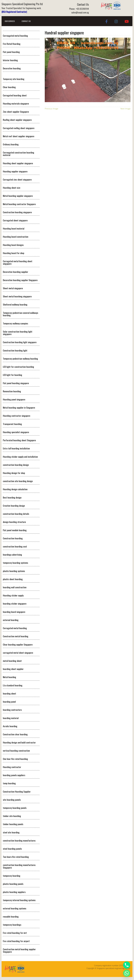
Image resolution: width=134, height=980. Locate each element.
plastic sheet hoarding (13, 579)
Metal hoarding (9, 677)
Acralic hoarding (10, 726)
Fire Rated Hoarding (12, 44)
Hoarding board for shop (14, 253)
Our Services (10, 21)
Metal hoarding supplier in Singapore (19, 407)
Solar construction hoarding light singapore (18, 333)
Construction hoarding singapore (17, 212)
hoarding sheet (9, 693)
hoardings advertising (12, 555)
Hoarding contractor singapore (17, 416)
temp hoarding (9, 783)
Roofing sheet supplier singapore (17, 120)
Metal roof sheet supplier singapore (19, 136)
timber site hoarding (12, 816)
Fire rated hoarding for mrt (15, 933)
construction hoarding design (16, 465)
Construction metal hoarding (16, 636)
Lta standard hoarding (13, 685)
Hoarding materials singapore (16, 103)
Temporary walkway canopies (15, 323)
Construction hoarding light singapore (20, 342)
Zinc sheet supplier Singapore (16, 112)
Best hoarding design (12, 497)
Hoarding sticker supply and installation (20, 457)
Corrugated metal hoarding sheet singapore (18, 262)
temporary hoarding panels (15, 808)
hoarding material (11, 718)
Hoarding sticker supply (13, 595)
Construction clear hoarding (15, 734)
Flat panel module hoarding (15, 530)
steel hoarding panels (12, 849)
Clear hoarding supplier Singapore (18, 644)
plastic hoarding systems (14, 571)
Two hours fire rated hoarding (16, 857)
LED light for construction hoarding (18, 367)
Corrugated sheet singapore (15, 220)
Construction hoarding (13, 538)
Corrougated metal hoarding (15, 36)
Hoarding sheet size (12, 188)
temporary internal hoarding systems (19, 900)
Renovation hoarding (12, 391)
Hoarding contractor (12, 767)
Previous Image (51, 109)
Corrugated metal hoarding (15, 628)
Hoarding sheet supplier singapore (18, 163)
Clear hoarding (9, 87)
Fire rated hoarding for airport (16, 941)
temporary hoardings (12, 925)
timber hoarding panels (13, 824)
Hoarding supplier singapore (15, 171)
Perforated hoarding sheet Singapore (19, 440)
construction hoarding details (16, 514)
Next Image (125, 109)
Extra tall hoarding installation (16, 448)
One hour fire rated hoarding (15, 759)
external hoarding (11, 620)
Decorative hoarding (12, 68)
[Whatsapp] (127, 973)
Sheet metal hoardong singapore (17, 296)
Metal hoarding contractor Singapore (19, 204)
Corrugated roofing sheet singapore (19, 128)
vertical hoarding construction (16, 751)
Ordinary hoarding (11, 144)
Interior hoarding (10, 60)
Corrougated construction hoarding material (19, 154)
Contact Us (26, 21)
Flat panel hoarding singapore (16, 383)
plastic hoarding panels (13, 884)
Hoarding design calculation (15, 489)
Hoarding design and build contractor (19, 742)
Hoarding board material (14, 228)
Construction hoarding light (15, 350)
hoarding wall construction (15, 587)
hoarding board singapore (14, 612)
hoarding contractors (12, 710)
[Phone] (127, 965)
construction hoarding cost (15, 546)
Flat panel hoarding (11, 52)
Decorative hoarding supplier (16, 272)
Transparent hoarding (12, 424)
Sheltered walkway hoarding (15, 304)
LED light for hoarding (12, 375)
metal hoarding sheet (12, 661)
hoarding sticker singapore (15, 603)
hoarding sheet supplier (13, 669)
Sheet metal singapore (13, 288)
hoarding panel (9, 702)
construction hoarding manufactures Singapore (19, 866)
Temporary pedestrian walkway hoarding (20, 359)
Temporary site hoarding (14, 79)
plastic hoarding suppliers (14, 892)
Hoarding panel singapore (14, 399)
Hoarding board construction (16, 237)
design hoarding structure (14, 522)
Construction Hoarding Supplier (17, 791)
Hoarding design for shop (14, 473)
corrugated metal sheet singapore (18, 653)
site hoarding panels (12, 800)
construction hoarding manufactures (19, 840)
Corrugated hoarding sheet (15, 95)
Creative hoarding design (14, 506)
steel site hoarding (11, 832)
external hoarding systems (15, 908)
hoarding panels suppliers (14, 775)
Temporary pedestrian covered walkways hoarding (20, 314)
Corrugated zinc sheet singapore (17, 179)
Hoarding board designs (13, 245)
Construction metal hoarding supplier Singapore (19, 950)
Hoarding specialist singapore (16, 432)
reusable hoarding (11, 916)
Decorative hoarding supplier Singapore (20, 280)
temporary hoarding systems (15, 563)
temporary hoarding (12, 876)
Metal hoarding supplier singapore (18, 196)
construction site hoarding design (18, 481)
